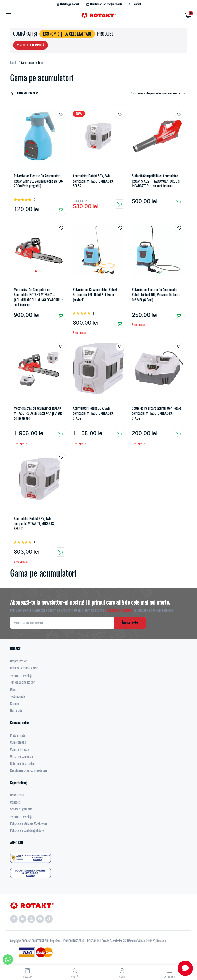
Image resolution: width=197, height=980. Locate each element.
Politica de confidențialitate (27, 830)
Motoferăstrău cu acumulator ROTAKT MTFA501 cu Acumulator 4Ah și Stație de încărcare (38, 413)
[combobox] (158, 94)
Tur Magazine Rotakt (23, 682)
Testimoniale (18, 696)
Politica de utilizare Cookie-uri (28, 823)
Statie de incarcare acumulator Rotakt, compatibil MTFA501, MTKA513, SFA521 (157, 413)
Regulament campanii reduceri (28, 770)
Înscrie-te (130, 623)
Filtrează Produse (24, 93)
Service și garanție (21, 809)
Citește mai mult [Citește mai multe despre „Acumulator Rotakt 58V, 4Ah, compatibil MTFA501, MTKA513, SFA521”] (61, 552)
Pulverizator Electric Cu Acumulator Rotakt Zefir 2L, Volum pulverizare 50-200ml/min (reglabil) (38, 181)
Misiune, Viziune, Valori (24, 668)
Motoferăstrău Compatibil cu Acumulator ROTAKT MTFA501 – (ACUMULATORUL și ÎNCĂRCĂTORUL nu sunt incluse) (39, 297)
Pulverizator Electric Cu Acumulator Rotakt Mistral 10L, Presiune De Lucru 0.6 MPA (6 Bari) (156, 295)
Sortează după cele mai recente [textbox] (156, 93)
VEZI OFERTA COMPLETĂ (31, 45)
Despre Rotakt (19, 661)
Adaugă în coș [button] (61, 209)
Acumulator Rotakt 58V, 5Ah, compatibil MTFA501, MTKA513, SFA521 (93, 413)
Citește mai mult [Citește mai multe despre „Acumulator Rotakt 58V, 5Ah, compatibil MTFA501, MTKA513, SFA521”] (120, 434)
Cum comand (18, 742)
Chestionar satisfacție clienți (104, 4)
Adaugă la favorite (61, 115)
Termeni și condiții (21, 675)
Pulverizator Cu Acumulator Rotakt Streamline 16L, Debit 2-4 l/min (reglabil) (95, 295)
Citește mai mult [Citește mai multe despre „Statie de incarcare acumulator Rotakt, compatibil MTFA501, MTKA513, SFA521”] (179, 434)
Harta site (16, 710)
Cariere (14, 703)
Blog (13, 689)
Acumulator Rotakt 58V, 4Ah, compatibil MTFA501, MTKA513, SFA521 (34, 524)
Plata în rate (18, 735)
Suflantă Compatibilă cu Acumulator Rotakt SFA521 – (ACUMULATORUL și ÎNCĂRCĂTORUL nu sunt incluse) (156, 181)
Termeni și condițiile (120, 610)
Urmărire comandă (21, 756)
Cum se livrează (20, 749)
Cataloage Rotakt (68, 4)
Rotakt (14, 62)
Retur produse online (23, 763)
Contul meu (17, 795)
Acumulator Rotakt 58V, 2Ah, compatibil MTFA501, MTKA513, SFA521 (93, 181)
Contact (135, 4)
